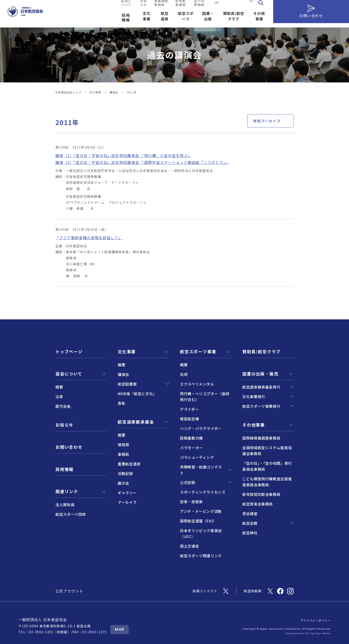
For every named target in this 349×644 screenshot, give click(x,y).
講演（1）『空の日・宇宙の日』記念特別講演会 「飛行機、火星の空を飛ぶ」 (124, 155)
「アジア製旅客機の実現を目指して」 (89, 238)
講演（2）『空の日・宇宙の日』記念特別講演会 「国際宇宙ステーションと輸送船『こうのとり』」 (142, 162)
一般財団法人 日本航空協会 (43, 620)
